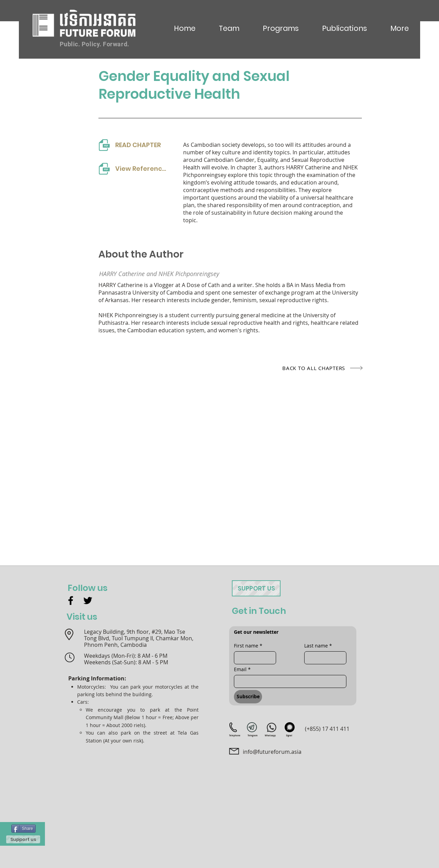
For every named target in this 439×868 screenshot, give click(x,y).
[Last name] (323, 658)
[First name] (253, 658)
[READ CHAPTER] (133, 145)
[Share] (23, 829)
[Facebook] (71, 601)
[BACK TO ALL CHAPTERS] (303, 368)
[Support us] (23, 839)
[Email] (288, 681)
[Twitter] (88, 601)
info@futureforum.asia (272, 752)
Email (242, 669)
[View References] (133, 169)
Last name (318, 646)
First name (248, 646)
